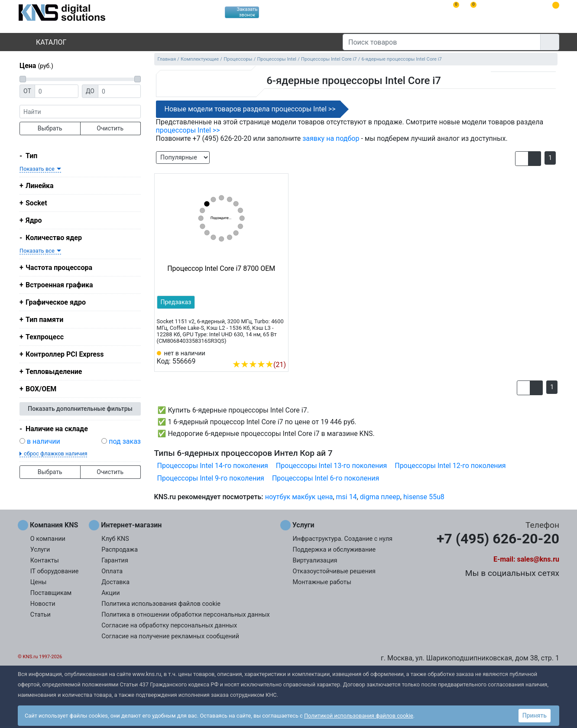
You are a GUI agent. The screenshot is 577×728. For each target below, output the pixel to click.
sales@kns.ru (538, 559)
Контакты (45, 561)
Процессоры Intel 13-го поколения (331, 466)
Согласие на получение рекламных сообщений (170, 636)
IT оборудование (55, 571)
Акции (110, 593)
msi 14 (347, 497)
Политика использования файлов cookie (161, 604)
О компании (48, 539)
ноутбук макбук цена (299, 497)
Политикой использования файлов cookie (359, 716)
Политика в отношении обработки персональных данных (186, 615)
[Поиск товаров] (442, 42)
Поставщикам (51, 593)
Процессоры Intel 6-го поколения (326, 478)
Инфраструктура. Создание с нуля (343, 539)
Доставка (115, 582)
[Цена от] (57, 91)
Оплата (112, 571)
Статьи (41, 615)
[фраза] (80, 112)
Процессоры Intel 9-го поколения (211, 478)
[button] (522, 159)
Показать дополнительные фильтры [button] (80, 409)
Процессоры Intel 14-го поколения (213, 466)
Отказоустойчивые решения (334, 571)
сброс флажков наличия (55, 453)
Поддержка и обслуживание (334, 550)
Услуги (40, 550)
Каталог (44, 42)
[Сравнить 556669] (265, 351)
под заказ (125, 441)
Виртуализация (315, 561)
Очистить (110, 128)
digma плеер (380, 497)
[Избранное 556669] (279, 351)
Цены (39, 582)
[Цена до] (119, 91)
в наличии (44, 441)
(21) (259, 365)
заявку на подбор (331, 138)
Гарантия (115, 561)
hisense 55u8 (424, 497)
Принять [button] (535, 715)
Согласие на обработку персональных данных (169, 626)
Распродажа (120, 550)
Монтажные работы (322, 582)
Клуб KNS (115, 539)
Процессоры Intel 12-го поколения (450, 466)
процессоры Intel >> (188, 130)
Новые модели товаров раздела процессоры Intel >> (250, 109)
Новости (43, 604)
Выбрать (50, 128)
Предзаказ (176, 302)
